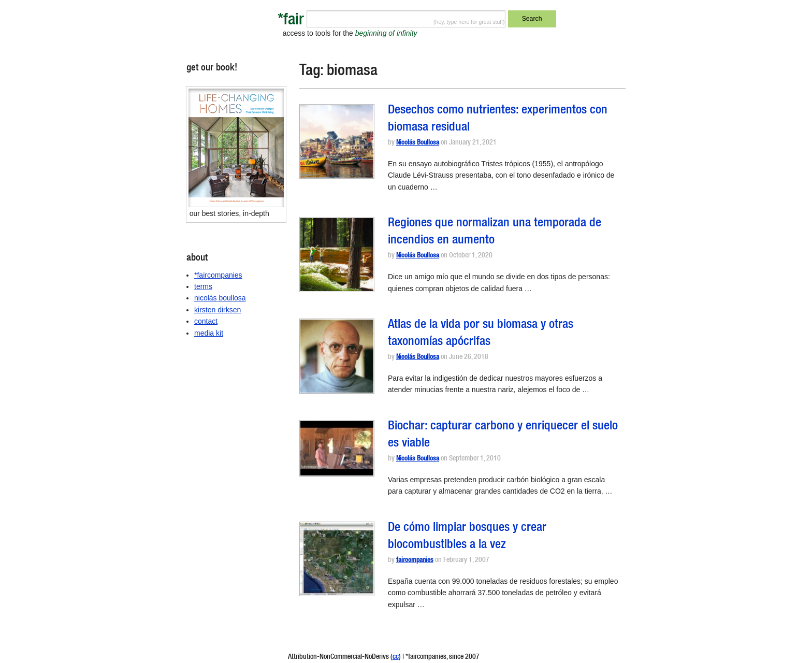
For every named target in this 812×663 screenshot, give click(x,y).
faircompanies (415, 561)
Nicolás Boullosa (418, 143)
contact (206, 321)
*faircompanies (218, 275)
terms (203, 286)
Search (532, 19)
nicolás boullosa (220, 298)
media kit (209, 333)
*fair (291, 21)
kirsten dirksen (218, 310)
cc (396, 657)
